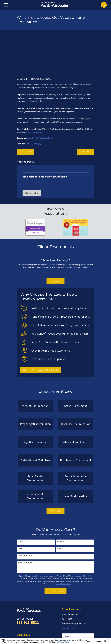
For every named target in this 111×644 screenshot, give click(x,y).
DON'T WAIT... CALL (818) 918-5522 (41, 335)
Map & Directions (69, 594)
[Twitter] (74, 617)
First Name (21, 507)
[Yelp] (63, 617)
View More (55, 247)
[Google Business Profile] (80, 617)
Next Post (86, 117)
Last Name (61, 507)
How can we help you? (25, 528)
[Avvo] (69, 617)
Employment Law (24, 609)
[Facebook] (85, 617)
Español (20, 626)
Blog (18, 618)
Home (19, 605)
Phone (20, 514)
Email (59, 514)
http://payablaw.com (33, 98)
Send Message (55, 557)
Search (66, 602)
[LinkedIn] (91, 617)
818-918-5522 (28, 588)
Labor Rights (48, 104)
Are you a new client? (25, 521)
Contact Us (21, 622)
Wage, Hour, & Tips (35, 104)
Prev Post (25, 117)
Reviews (20, 614)
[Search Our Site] (92, 602)
